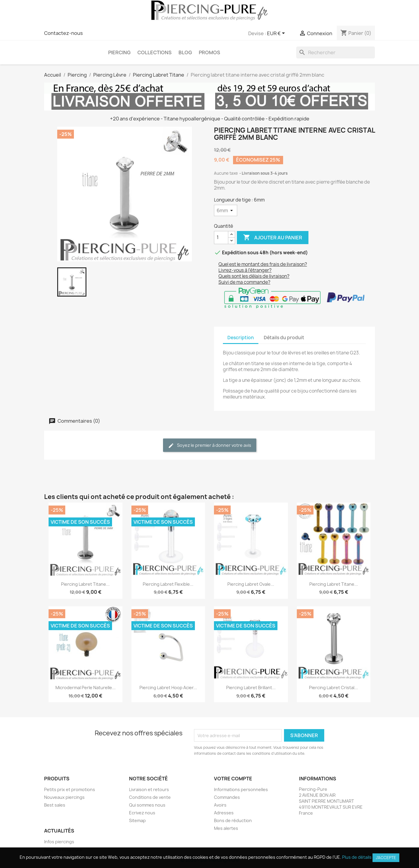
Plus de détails (357, 857)
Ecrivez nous (142, 813)
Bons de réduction (233, 820)
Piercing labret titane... (85, 584)
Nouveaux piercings (64, 797)
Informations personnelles (241, 789)
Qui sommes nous (147, 805)
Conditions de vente (150, 797)
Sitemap (137, 820)
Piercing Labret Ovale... (251, 584)
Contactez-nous (63, 33)
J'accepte (386, 858)
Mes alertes (226, 828)
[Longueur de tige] (226, 210)
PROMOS (209, 52)
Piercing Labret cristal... (333, 688)
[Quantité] (221, 238)
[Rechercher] (336, 52)
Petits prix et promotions (70, 789)
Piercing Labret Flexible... (168, 584)
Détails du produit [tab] (284, 338)
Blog (185, 52)
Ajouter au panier (273, 238)
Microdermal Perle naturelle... (86, 688)
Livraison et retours (149, 789)
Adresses (224, 813)
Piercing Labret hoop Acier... (168, 688)
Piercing (119, 52)
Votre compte (233, 779)
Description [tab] (241, 338)
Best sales (55, 805)
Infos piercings (59, 842)
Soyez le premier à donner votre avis (210, 445)
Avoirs (220, 805)
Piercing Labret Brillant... (251, 688)
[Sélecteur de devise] (277, 34)
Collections (155, 52)
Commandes (227, 797)
